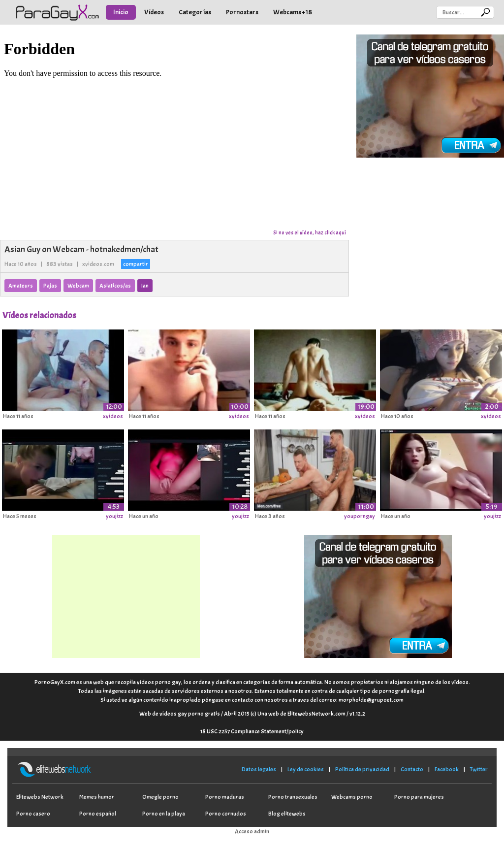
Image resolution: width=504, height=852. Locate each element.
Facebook (447, 769)
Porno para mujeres (419, 797)
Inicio (121, 12)
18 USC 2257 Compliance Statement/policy (252, 731)
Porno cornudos (226, 814)
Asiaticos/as (115, 286)
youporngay (360, 516)
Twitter (479, 769)
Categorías (195, 12)
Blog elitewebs (287, 814)
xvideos (113, 416)
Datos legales (259, 769)
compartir (136, 264)
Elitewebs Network (40, 797)
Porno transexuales (293, 797)
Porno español (98, 814)
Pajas (50, 286)
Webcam (78, 286)
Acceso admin (252, 831)
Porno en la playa (164, 814)
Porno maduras (225, 797)
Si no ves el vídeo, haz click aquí (310, 232)
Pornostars (242, 12)
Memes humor (97, 797)
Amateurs (21, 286)
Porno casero (33, 814)
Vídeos (154, 12)
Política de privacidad (362, 769)
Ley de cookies (306, 769)
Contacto (412, 769)
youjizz (114, 516)
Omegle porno (160, 797)
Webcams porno (352, 797)
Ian (145, 286)
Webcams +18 (293, 12)
